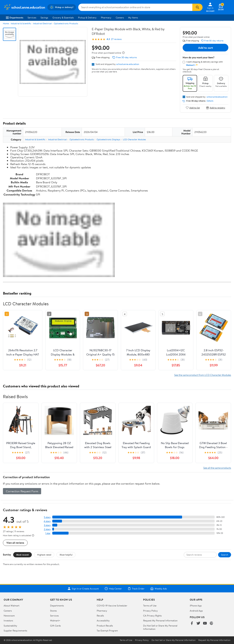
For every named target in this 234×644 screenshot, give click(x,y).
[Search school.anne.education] (135, 7)
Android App (196, 611)
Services (32, 18)
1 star (48, 533)
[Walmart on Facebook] (192, 623)
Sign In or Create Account (83, 589)
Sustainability (10, 626)
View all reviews (15, 543)
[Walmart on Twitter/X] (198, 623)
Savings (44, 18)
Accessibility (103, 620)
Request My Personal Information (160, 620)
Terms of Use (150, 606)
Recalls (100, 616)
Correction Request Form (22, 491)
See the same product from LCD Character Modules (203, 375)
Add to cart (205, 48)
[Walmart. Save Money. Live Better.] (24, 7)
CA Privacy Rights (152, 616)
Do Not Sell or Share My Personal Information (173, 640)
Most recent (22, 555)
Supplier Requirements (15, 631)
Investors (8, 620)
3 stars (47, 525)
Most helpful (66, 555)
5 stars (47, 517)
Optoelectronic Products (66, 23)
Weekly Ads (158, 589)
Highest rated (44, 555)
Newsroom (9, 616)
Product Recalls (105, 626)
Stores (53, 611)
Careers (120, 18)
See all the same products (217, 468)
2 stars (47, 529)
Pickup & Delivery (87, 18)
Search (225, 555)
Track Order (136, 589)
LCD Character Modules (134, 139)
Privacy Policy (150, 611)
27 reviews (116, 39)
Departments (15, 18)
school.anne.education (128, 64)
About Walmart (12, 606)
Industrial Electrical (42, 23)
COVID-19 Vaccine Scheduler (112, 606)
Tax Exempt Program (107, 631)
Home (6, 23)
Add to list (193, 108)
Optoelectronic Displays (108, 139)
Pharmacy (106, 18)
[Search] (197, 7)
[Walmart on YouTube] (205, 623)
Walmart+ (55, 620)
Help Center (113, 589)
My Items (133, 18)
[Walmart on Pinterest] (212, 623)
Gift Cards (55, 626)
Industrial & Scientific (21, 23)
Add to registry (216, 108)
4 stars (47, 521)
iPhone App (196, 606)
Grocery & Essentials (63, 18)
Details (210, 101)
